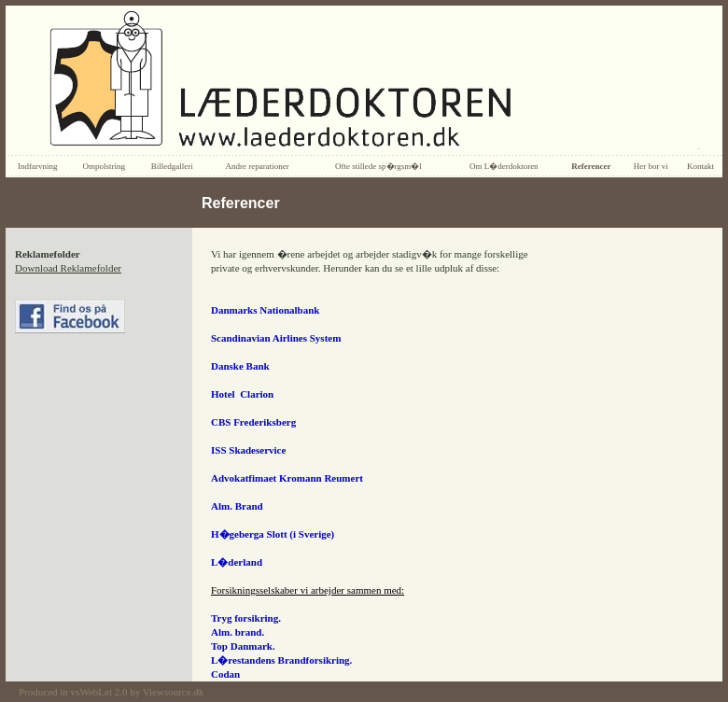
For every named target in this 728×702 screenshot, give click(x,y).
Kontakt (700, 166)
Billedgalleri (172, 166)
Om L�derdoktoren (504, 166)
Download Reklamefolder (68, 268)
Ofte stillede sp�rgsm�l (378, 166)
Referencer (591, 166)
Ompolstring (104, 166)
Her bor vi (651, 166)
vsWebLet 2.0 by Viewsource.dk (138, 692)
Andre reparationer (257, 166)
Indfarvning (38, 166)
